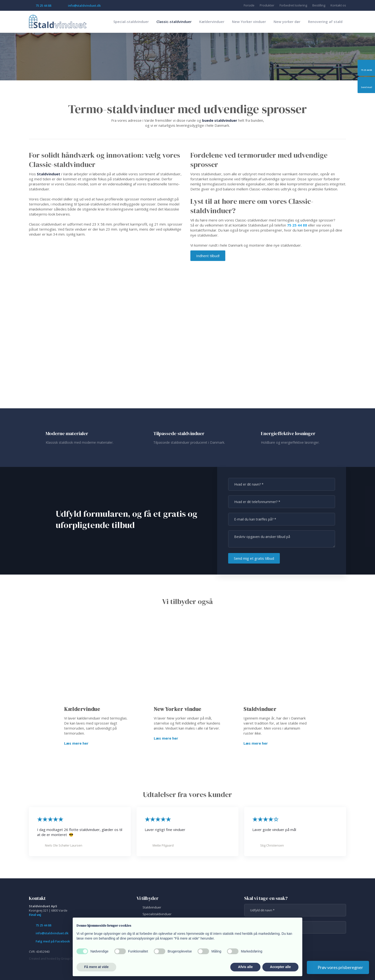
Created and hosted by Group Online (54, 959)
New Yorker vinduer (249, 22)
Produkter (267, 5)
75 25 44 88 (297, 225)
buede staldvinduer (220, 120)
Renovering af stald (325, 22)
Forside (249, 5)
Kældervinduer (212, 22)
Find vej (35, 915)
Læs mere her (76, 743)
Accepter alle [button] (280, 967)
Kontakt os (338, 5)
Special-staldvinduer (131, 22)
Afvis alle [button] (245, 967)
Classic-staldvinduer (174, 22)
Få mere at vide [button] (96, 967)
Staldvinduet (49, 174)
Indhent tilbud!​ (208, 256)
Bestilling (319, 5)
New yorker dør (287, 22)
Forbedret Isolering (293, 5)
